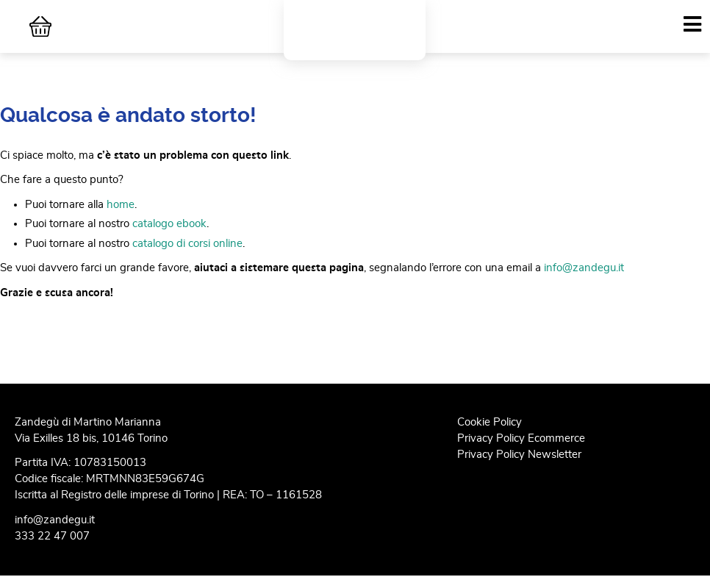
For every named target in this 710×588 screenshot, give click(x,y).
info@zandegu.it (584, 279)
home (121, 216)
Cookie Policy (490, 433)
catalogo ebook (169, 235)
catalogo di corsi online (187, 254)
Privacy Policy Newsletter (519, 465)
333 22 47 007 (52, 547)
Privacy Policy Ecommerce (521, 449)
